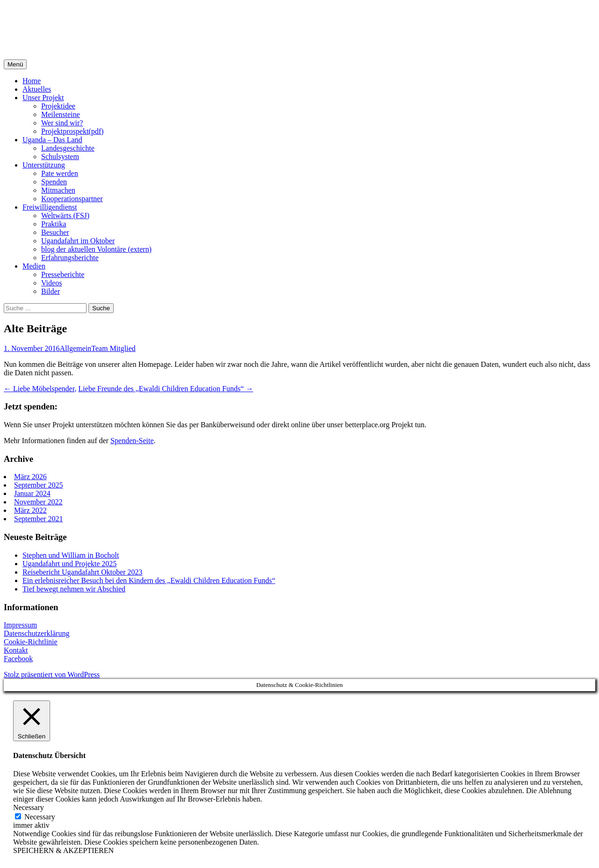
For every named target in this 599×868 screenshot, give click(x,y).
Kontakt (16, 650)
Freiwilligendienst (50, 207)
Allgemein (76, 348)
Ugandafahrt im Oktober (78, 241)
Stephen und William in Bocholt (71, 555)
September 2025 (38, 485)
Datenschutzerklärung (37, 633)
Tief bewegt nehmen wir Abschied (74, 589)
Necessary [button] (29, 807)
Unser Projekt (43, 98)
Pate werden (60, 173)
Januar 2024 (32, 493)
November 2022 (38, 502)
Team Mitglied (113, 348)
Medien (34, 266)
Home (32, 81)
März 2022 (30, 510)
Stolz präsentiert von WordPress (52, 675)
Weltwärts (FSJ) (65, 215)
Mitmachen (58, 190)
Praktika (54, 224)
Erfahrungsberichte (70, 258)
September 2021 (38, 519)
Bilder (51, 291)
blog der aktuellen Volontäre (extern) (96, 249)
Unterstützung (44, 165)
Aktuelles (37, 89)
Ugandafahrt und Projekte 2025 (69, 564)
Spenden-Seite (132, 441)
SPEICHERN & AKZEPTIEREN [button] (63, 850)
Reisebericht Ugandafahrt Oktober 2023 (82, 572)
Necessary (40, 817)
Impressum (20, 625)
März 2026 (30, 477)
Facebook (18, 659)
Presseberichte (63, 274)
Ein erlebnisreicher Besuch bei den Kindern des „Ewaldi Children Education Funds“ (149, 580)
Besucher (55, 232)
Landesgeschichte (68, 148)
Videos (51, 283)
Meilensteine (61, 114)
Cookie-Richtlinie (31, 642)
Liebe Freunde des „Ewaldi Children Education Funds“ (166, 389)
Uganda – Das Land (52, 140)
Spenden (54, 182)
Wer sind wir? (62, 123)
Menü (15, 64)
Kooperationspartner (72, 199)
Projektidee (58, 106)
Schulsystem (60, 157)
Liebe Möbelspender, (40, 389)
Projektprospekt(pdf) (72, 131)
